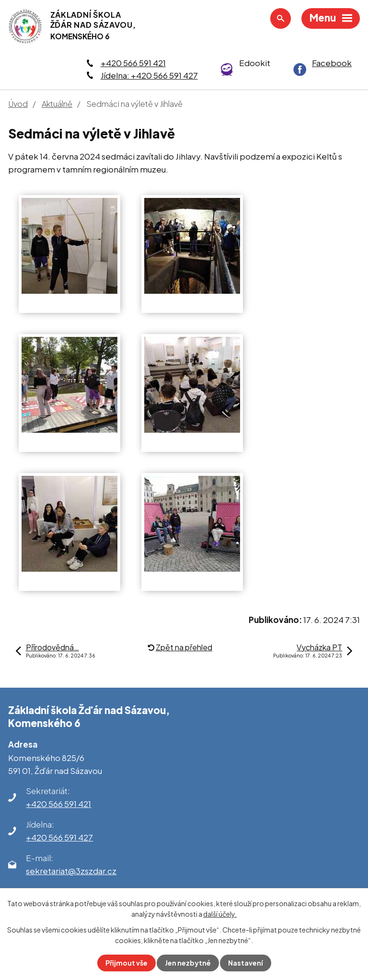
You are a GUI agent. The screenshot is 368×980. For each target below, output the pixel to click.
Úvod (18, 104)
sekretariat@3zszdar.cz (71, 871)
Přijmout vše (126, 963)
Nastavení (246, 963)
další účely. (220, 914)
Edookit (255, 63)
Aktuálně (57, 104)
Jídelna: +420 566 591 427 (149, 75)
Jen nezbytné (188, 963)
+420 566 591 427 (59, 837)
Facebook (332, 63)
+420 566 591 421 (133, 63)
